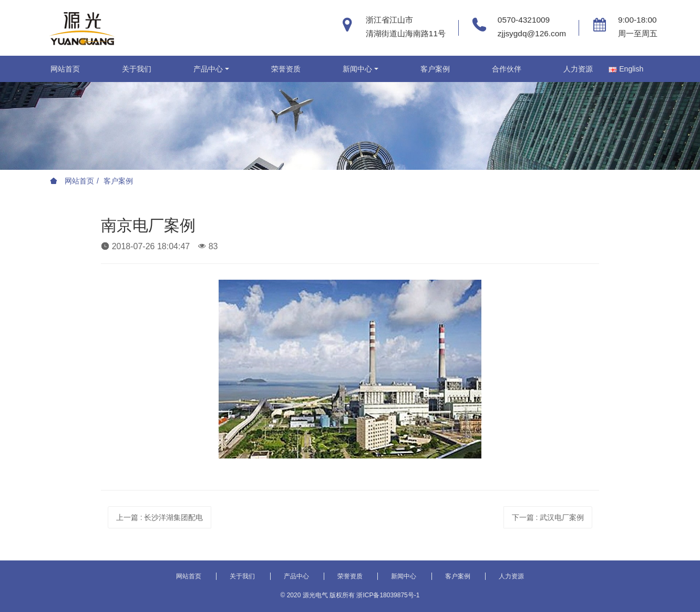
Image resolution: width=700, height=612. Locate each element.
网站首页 (65, 69)
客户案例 (118, 181)
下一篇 (548, 517)
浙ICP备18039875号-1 (388, 595)
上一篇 (160, 517)
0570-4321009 (524, 20)
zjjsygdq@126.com (532, 33)
